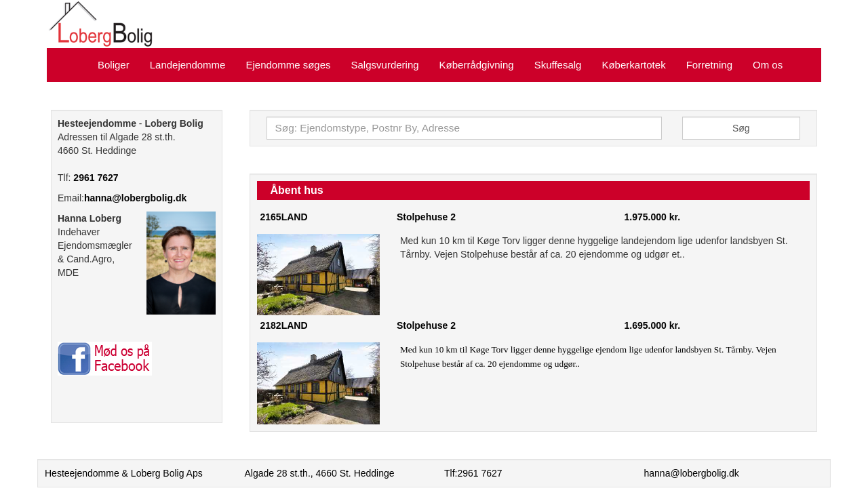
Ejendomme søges (288, 65)
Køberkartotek (633, 65)
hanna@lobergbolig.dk (135, 198)
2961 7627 (96, 178)
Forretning (709, 65)
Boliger (114, 65)
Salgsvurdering (385, 65)
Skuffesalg (558, 65)
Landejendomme (188, 65)
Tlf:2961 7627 (473, 473)
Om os (768, 65)
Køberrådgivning (477, 65)
